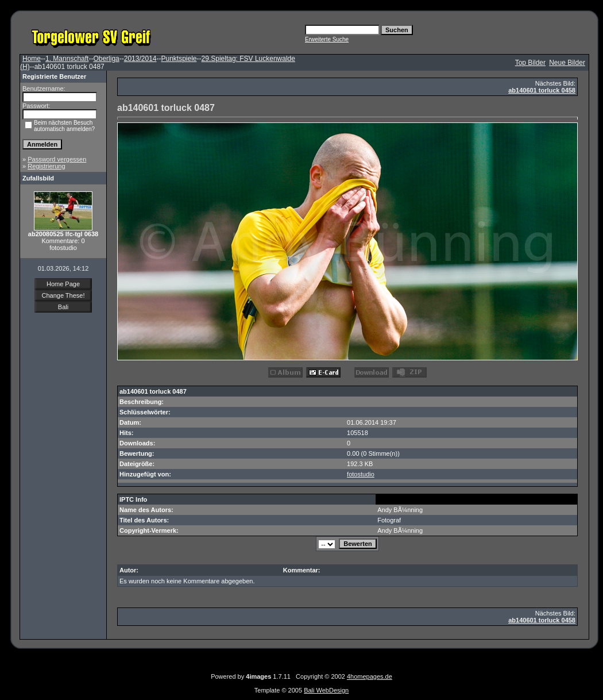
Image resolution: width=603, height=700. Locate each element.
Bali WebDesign (326, 690)
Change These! (63, 295)
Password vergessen (57, 159)
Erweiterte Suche (327, 39)
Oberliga (106, 59)
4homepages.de (370, 676)
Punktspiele (179, 59)
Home (32, 59)
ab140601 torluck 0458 (542, 90)
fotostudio (361, 474)
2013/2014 (140, 59)
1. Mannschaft (67, 59)
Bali (63, 307)
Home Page (63, 284)
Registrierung (46, 166)
